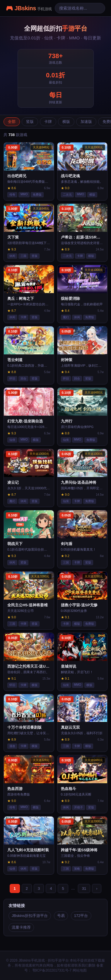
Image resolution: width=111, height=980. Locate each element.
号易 (61, 916)
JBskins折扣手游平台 (30, 916)
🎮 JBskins (29, 8)
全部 (12, 122)
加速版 (86, 122)
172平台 (81, 916)
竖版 (30, 122)
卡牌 (48, 122)
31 (84, 888)
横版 (66, 122)
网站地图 (80, 970)
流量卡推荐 (21, 927)
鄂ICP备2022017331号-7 (51, 970)
